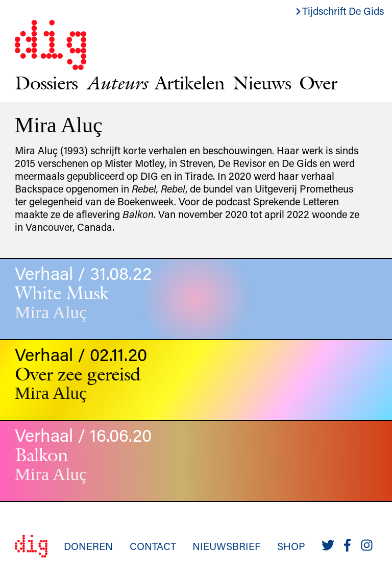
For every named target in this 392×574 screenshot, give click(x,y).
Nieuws (262, 82)
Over (318, 82)
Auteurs (116, 82)
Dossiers (46, 82)
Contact (153, 546)
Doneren (88, 546)
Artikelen (190, 82)
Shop (291, 546)
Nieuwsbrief (226, 546)
